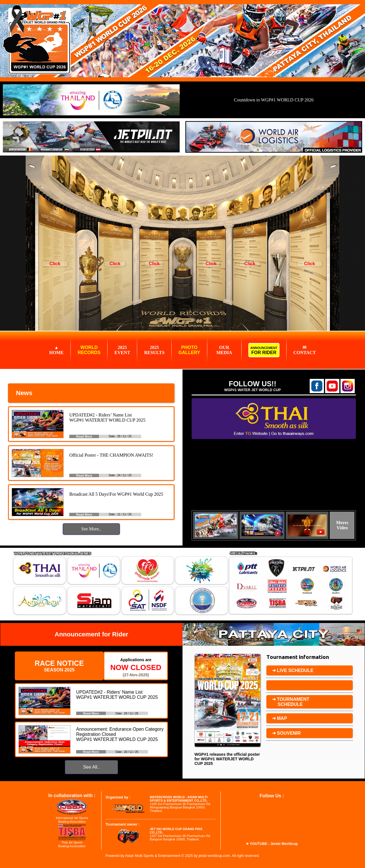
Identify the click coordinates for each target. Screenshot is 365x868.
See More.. (91, 529)
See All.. (91, 767)
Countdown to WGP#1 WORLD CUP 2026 (274, 100)
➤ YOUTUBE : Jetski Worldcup (272, 844)
